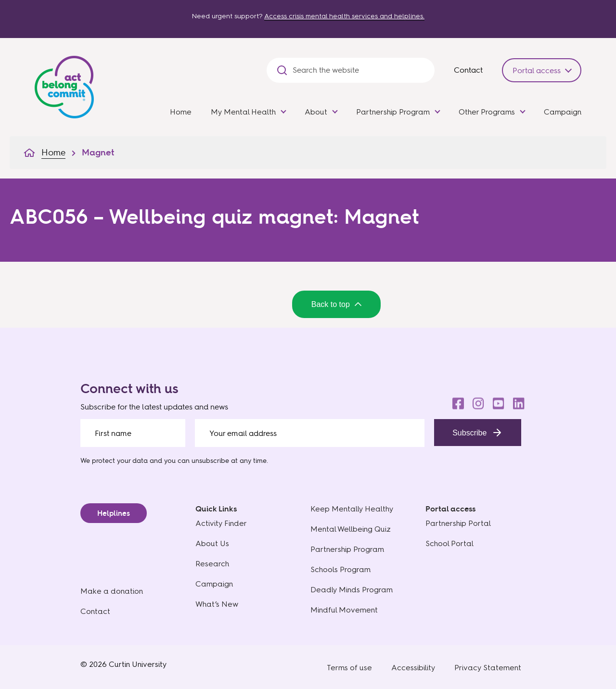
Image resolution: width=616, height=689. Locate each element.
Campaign (563, 112)
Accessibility (413, 668)
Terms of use (349, 668)
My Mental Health (243, 112)
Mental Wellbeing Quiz (351, 529)
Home (181, 112)
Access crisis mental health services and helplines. (344, 16)
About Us (212, 543)
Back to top (336, 304)
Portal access (537, 70)
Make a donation (112, 591)
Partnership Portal (458, 523)
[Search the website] (359, 70)
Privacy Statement (488, 668)
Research (212, 564)
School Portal (449, 543)
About (316, 112)
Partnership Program (393, 112)
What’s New (217, 604)
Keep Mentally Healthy (352, 509)
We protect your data (114, 460)
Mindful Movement (344, 610)
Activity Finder (221, 523)
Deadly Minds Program (352, 590)
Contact (468, 70)
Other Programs (487, 112)
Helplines (114, 513)
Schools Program (340, 569)
